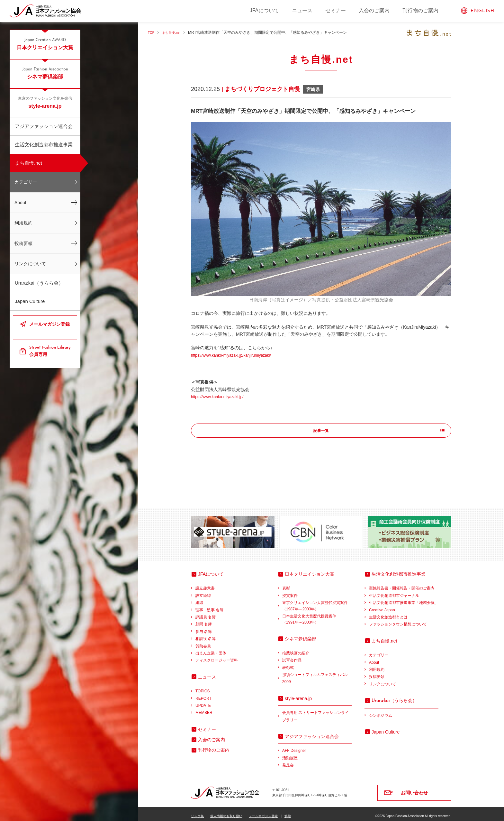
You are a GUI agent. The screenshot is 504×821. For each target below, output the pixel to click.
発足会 (288, 761)
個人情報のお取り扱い (226, 812)
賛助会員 (203, 642)
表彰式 (288, 663)
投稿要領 (23, 243)
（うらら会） (394, 696)
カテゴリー (26, 182)
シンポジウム (381, 711)
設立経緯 (203, 591)
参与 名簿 (204, 627)
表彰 (286, 584)
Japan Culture (30, 301)
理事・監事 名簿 (209, 606)
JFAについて (265, 10)
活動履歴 (290, 754)
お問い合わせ (414, 789)
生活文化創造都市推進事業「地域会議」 (404, 598)
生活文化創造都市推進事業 (44, 145)
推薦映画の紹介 (296, 649)
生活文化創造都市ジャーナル (394, 591)
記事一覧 (321, 431)
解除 (288, 812)
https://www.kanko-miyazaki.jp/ (222, 397)
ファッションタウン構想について (398, 620)
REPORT (203, 694)
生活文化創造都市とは (388, 613)
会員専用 (51, 351)
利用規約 (23, 223)
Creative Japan (382, 606)
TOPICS (203, 687)
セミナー (336, 10)
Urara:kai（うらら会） (39, 283)
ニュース (302, 10)
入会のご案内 (374, 10)
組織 (199, 598)
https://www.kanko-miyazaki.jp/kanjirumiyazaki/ (238, 355)
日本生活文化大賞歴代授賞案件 (317, 616)
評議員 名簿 (206, 613)
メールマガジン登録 (50, 324)
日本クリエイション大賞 (45, 44)
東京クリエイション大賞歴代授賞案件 (317, 602)
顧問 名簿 (204, 620)
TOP (152, 32)
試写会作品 (292, 656)
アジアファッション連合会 (44, 126)
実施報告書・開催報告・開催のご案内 (402, 584)
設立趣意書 (205, 584)
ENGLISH (482, 11)
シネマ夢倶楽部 (45, 73)
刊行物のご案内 (420, 10)
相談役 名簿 (206, 634)
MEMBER (204, 708)
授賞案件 (290, 591)
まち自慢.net (28, 163)
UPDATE (203, 701)
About (20, 203)
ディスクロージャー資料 (217, 656)
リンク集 (197, 812)
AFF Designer (294, 746)
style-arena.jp (45, 102)
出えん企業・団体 (211, 649)
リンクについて (30, 264)
